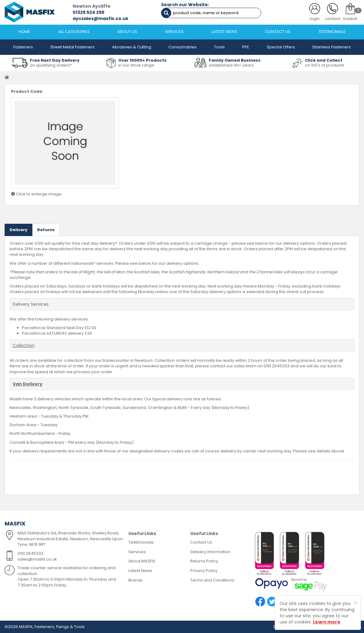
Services (137, 552)
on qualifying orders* (51, 65)
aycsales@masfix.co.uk (101, 18)
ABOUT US (127, 32)
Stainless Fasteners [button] (332, 47)
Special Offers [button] (281, 47)
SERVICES (174, 32)
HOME (24, 32)
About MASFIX (142, 561)
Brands (135, 580)
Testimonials (141, 542)
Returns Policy (204, 561)
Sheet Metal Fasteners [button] (72, 47)
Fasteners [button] (23, 47)
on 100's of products (325, 65)
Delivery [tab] (18, 230)
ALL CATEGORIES (74, 32)
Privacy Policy (204, 571)
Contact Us (201, 542)
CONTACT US (278, 32)
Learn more (327, 622)
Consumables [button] (183, 47)
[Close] (356, 603)
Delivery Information (210, 552)
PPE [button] (246, 47)
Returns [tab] (46, 230)
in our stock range (136, 65)
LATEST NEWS (224, 32)
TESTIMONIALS (332, 32)
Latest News (140, 571)
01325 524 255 (89, 12)
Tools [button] (219, 47)
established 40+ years (231, 65)
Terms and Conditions (212, 580)
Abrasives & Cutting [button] (132, 47)
